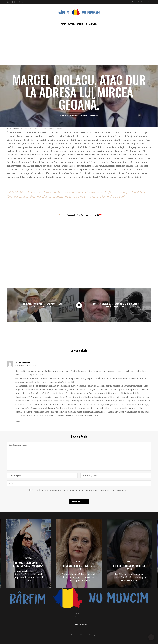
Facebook (71, 215)
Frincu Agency (89, 635)
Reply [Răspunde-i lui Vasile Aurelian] (18, 422)
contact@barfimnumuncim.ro (142, 2)
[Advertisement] (79, 46)
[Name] (42, 476)
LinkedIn (89, 215)
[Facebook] (19, 2)
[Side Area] (151, 637)
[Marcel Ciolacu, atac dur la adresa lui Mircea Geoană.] (79, 305)
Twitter (80, 215)
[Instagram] (23, 2)
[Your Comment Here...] (79, 456)
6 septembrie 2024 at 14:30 (26, 365)
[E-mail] (116, 476)
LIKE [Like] (97, 215)
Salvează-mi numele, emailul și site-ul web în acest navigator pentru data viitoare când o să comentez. (81, 490)
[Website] (79, 483)
